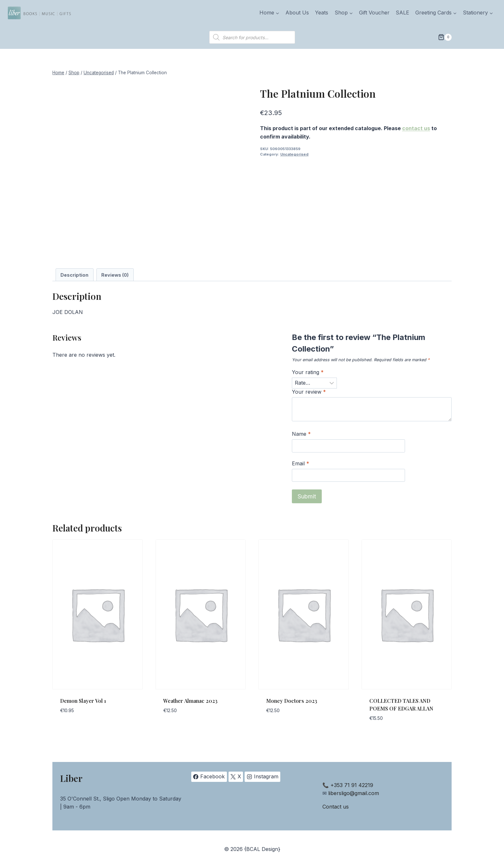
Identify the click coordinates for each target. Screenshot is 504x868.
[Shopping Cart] (445, 37)
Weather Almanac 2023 (190, 701)
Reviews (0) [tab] (115, 275)
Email (301, 463)
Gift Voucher (374, 13)
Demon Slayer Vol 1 (83, 701)
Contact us (336, 807)
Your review (309, 392)
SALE (402, 13)
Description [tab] (74, 275)
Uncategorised (294, 154)
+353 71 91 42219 (352, 785)
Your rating (308, 372)
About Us (297, 13)
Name (301, 434)
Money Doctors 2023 (292, 701)
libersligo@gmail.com (354, 793)
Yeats (322, 13)
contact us (416, 128)
